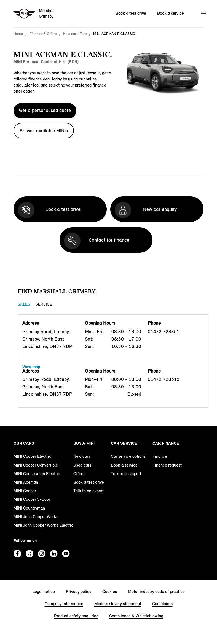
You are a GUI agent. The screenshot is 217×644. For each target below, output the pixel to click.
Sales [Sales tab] (24, 304)
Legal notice (44, 592)
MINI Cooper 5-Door (32, 499)
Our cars (24, 443)
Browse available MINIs (44, 131)
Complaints (162, 604)
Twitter (30, 554)
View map (31, 367)
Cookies (110, 592)
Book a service (124, 465)
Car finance (166, 443)
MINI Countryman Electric (37, 474)
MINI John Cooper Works (36, 517)
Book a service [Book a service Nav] (171, 13)
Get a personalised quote (45, 110)
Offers (79, 474)
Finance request (167, 465)
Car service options (128, 456)
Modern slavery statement (118, 604)
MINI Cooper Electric (32, 456)
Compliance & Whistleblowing (136, 616)
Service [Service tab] (44, 304)
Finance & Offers (43, 34)
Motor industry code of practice (156, 592)
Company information (64, 604)
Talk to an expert (89, 491)
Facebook (17, 554)
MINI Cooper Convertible (36, 465)
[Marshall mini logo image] (34, 14)
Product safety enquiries (76, 616)
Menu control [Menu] (204, 14)
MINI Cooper (25, 491)
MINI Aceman (26, 482)
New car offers (75, 34)
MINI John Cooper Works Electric (43, 525)
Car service (124, 443)
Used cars (82, 465)
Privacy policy (79, 592)
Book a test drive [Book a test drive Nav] (131, 13)
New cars (82, 456)
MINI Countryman (29, 508)
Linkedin (54, 554)
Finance (160, 456)
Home (18, 34)
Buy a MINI (84, 443)
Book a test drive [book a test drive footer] (89, 482)
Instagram (42, 554)
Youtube (66, 554)
